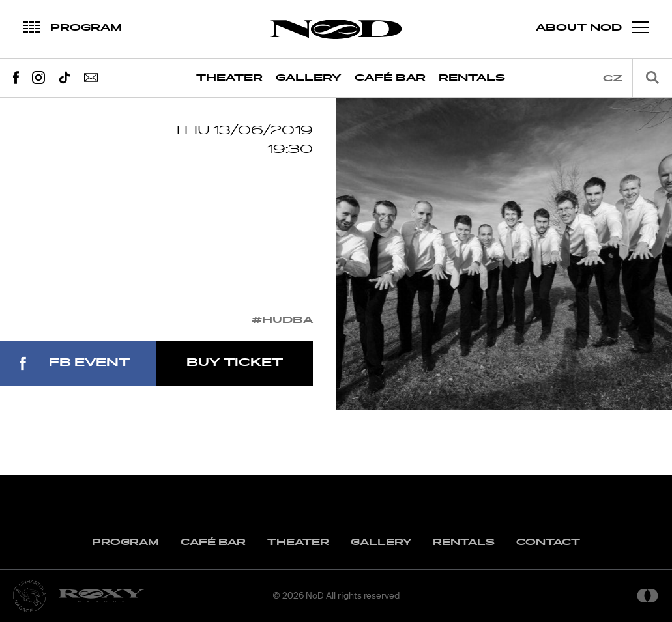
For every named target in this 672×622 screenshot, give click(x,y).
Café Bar (390, 78)
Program (125, 542)
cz (613, 78)
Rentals (472, 78)
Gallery (309, 78)
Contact (548, 542)
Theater (229, 78)
